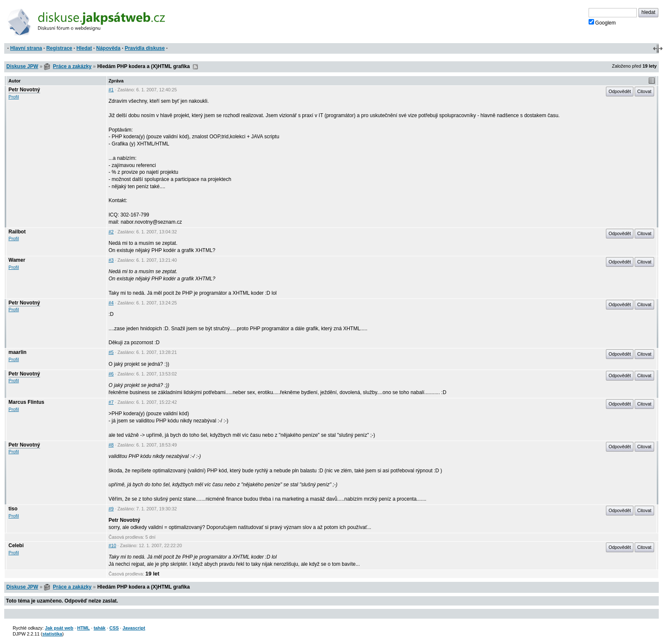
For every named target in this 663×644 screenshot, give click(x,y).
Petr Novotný (24, 90)
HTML (83, 628)
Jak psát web (59, 628)
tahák (99, 628)
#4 (111, 303)
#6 (111, 374)
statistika (52, 634)
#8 (111, 445)
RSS (195, 67)
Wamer (17, 260)
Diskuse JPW (22, 66)
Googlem (602, 22)
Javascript (134, 628)
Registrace (59, 48)
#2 (111, 232)
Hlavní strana (26, 48)
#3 (111, 260)
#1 (111, 90)
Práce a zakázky (72, 66)
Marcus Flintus (26, 402)
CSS (114, 628)
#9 (111, 509)
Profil (14, 97)
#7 (111, 402)
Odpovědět (620, 91)
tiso (13, 509)
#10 (112, 545)
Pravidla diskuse (145, 48)
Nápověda (108, 48)
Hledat (84, 48)
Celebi (16, 545)
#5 (111, 352)
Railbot (17, 232)
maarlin (18, 352)
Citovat (644, 91)
